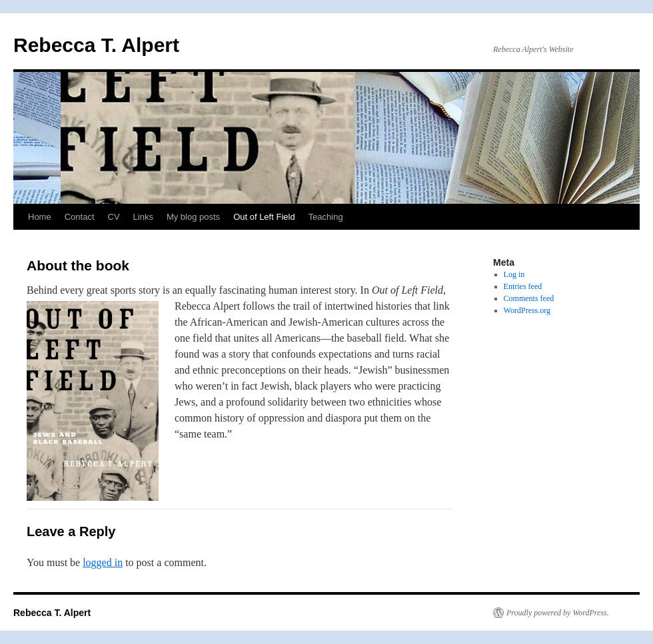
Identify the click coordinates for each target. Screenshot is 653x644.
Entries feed (523, 286)
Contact (80, 217)
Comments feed (529, 298)
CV (114, 217)
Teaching (326, 217)
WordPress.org (527, 310)
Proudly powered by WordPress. (558, 613)
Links (143, 217)
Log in (514, 274)
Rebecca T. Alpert (96, 45)
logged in (103, 562)
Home (40, 217)
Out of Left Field (264, 217)
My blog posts (193, 217)
